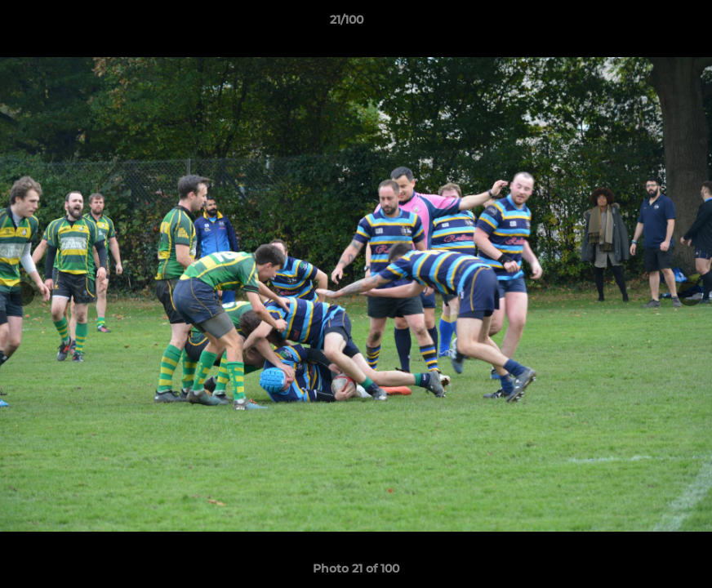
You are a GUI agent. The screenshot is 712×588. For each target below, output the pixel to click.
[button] (643, 24)
